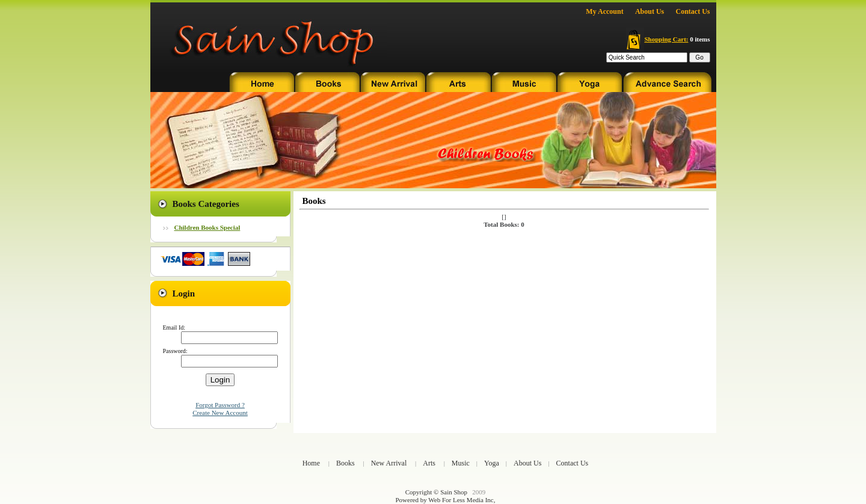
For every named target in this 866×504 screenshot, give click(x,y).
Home (311, 463)
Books (345, 463)
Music (461, 463)
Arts (429, 463)
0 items (668, 39)
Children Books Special (207, 227)
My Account (604, 11)
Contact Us (693, 11)
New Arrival (389, 463)
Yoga (492, 463)
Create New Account (220, 413)
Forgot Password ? (220, 405)
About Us (649, 11)
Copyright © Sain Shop (436, 492)
